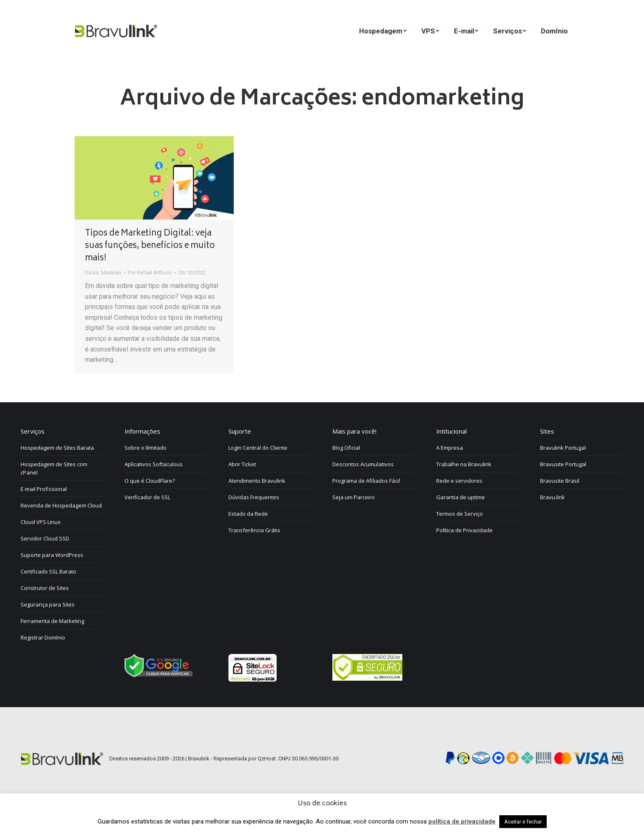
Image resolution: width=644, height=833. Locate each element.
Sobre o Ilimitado (146, 470)
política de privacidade (462, 821)
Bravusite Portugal (563, 487)
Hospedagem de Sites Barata (57, 470)
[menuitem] (473, 14)
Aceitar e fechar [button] (523, 822)
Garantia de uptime (461, 520)
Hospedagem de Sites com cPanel (54, 491)
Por (150, 295)
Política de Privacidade (464, 553)
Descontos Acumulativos (363, 487)
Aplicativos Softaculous (154, 487)
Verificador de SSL (147, 520)
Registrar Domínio (43, 660)
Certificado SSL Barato (48, 594)
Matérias (111, 295)
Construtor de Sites (45, 611)
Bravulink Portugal (563, 470)
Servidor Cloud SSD (45, 561)
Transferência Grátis (254, 553)
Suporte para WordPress (52, 578)
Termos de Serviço (459, 536)
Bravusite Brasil (560, 503)
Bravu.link (552, 520)
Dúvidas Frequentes (254, 520)
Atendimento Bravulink (257, 503)
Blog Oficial (346, 470)
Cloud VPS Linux (41, 545)
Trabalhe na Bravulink (464, 487)
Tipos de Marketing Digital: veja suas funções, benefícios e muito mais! (150, 269)
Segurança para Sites (48, 627)
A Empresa (450, 470)
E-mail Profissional (44, 512)
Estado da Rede (248, 536)
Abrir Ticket (242, 487)
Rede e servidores (459, 503)
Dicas (92, 295)
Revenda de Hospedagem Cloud (61, 528)
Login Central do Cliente (258, 470)
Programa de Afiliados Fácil (366, 503)
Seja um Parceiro (354, 520)
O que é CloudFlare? (150, 503)
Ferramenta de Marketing (52, 644)
